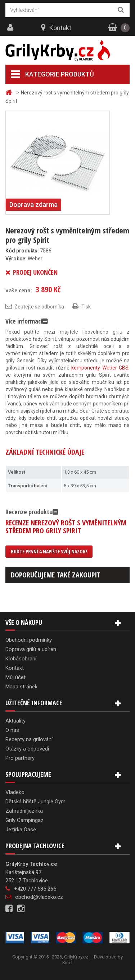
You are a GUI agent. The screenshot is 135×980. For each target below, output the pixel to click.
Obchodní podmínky (29, 640)
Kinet (67, 963)
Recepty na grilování (29, 739)
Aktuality (15, 721)
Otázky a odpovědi (27, 749)
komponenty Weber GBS (100, 368)
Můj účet (15, 677)
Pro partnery (20, 758)
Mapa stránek (21, 687)
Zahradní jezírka (24, 811)
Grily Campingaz (24, 820)
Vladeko (15, 792)
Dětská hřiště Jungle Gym (35, 802)
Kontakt (60, 28)
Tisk (86, 307)
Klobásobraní (21, 659)
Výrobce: (16, 259)
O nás (12, 730)
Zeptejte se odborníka (39, 307)
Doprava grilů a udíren (31, 649)
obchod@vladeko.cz (39, 897)
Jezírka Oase (21, 830)
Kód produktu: (22, 251)
